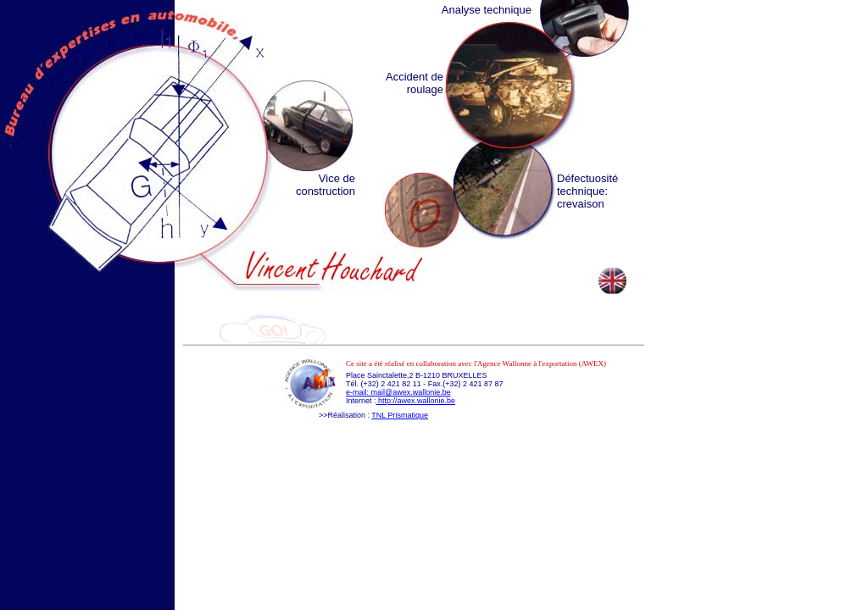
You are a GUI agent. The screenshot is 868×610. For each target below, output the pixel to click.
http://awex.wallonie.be (416, 401)
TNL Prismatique (400, 415)
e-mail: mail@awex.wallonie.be (398, 392)
